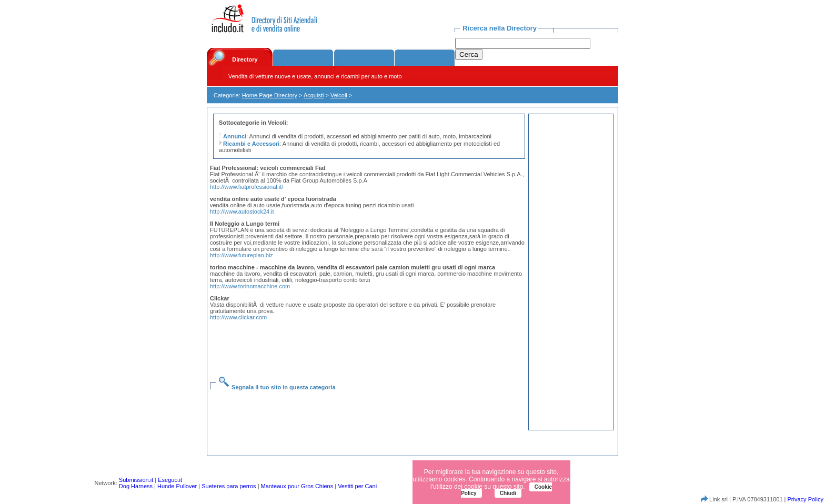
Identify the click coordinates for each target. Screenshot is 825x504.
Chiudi (508, 493)
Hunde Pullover (177, 486)
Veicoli (339, 95)
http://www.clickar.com (238, 317)
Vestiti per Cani (357, 486)
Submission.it (136, 480)
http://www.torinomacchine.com (250, 286)
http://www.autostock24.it (242, 211)
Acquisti (314, 95)
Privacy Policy (806, 499)
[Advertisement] (369, 342)
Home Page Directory (270, 95)
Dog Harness (136, 486)
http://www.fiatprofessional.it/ (247, 187)
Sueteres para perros (229, 486)
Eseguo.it (170, 480)
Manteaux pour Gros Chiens (297, 486)
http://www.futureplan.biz (242, 255)
